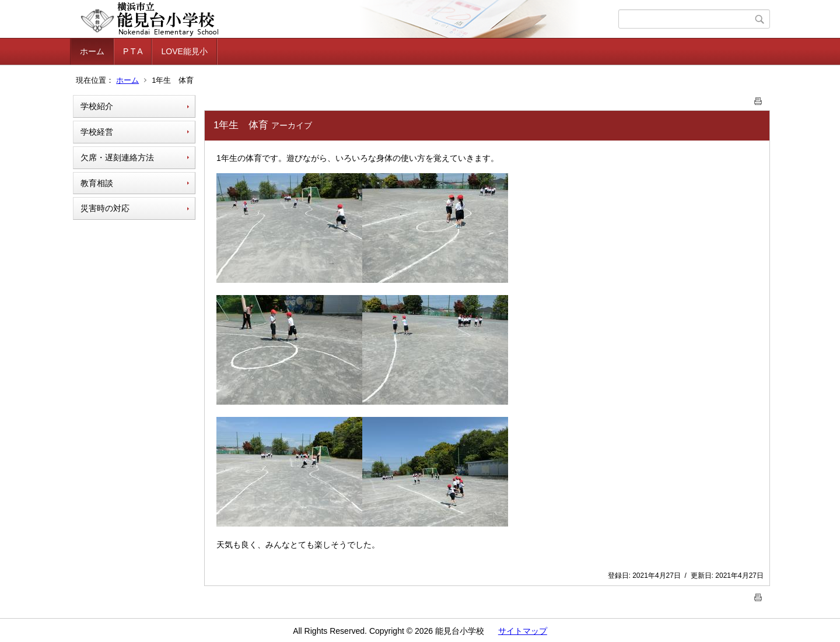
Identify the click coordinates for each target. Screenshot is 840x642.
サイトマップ (523, 631)
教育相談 (97, 183)
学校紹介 (97, 106)
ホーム (92, 51)
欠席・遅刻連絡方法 (117, 157)
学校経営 (97, 132)
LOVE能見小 (184, 51)
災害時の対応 (105, 208)
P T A (133, 51)
